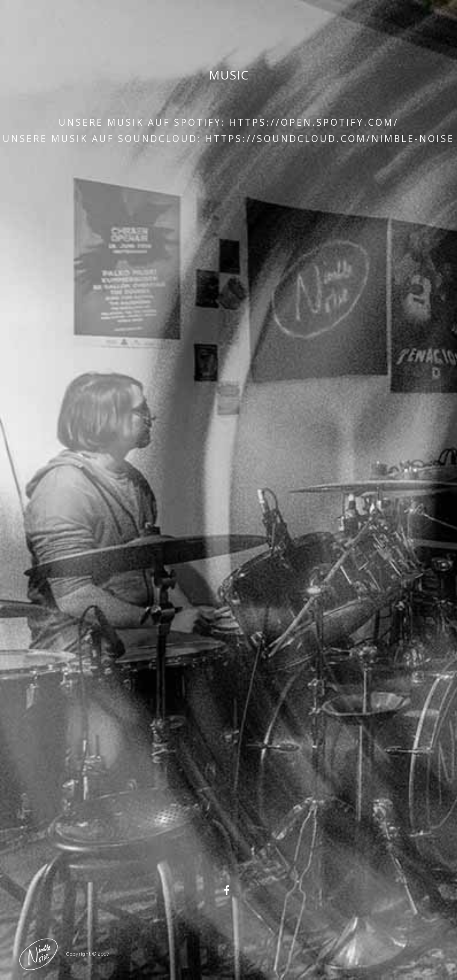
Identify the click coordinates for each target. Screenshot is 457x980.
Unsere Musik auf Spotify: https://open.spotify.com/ (229, 122)
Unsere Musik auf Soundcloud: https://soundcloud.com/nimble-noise (228, 139)
